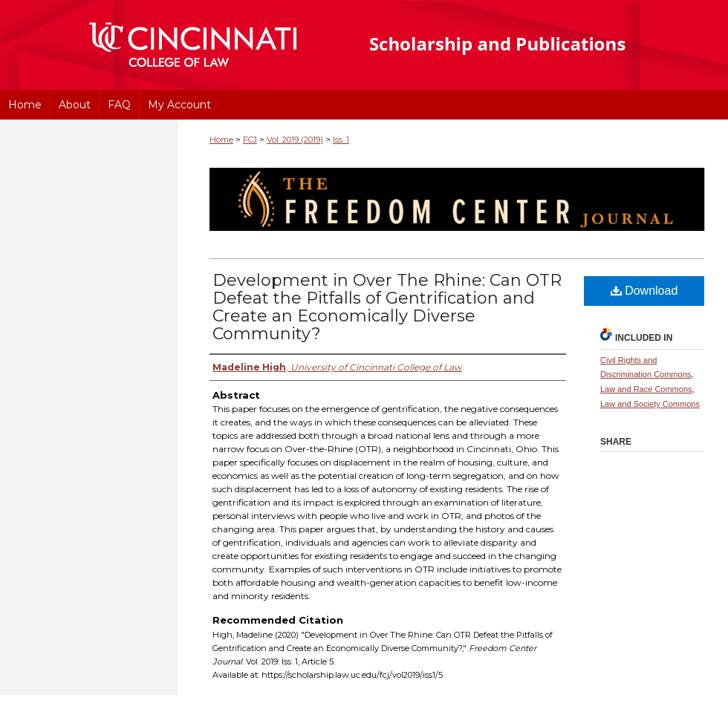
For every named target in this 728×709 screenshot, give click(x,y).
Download (644, 291)
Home (221, 140)
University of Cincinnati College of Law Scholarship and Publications (524, 45)
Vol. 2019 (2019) (295, 140)
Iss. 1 (341, 140)
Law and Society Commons (650, 404)
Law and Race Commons (646, 389)
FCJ (250, 140)
